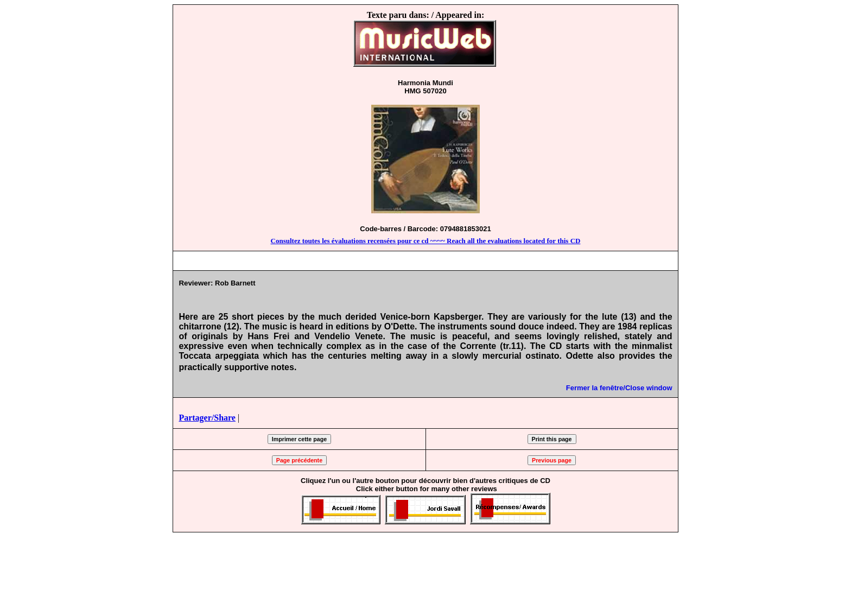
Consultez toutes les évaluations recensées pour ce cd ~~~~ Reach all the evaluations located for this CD (426, 241)
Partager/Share (207, 418)
